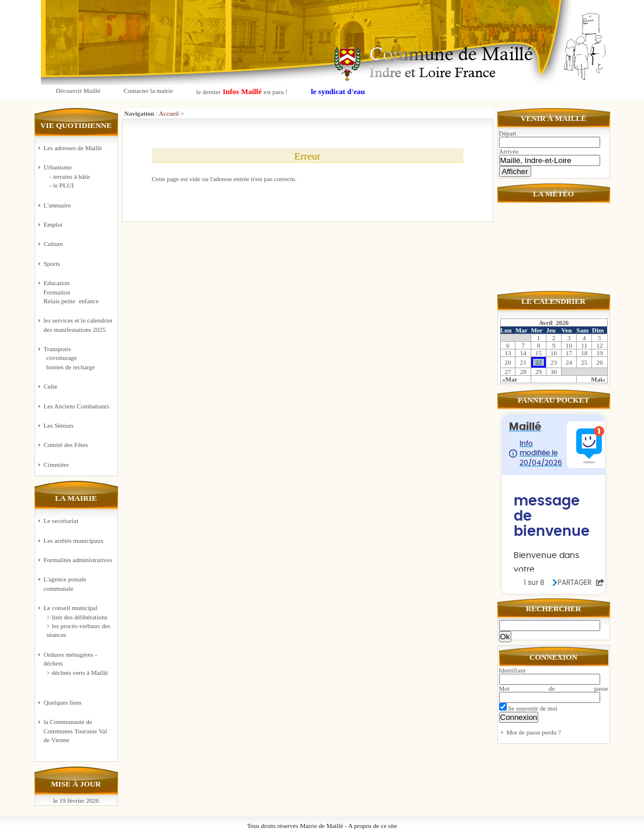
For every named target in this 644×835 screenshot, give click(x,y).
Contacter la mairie (148, 91)
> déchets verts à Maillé (77, 673)
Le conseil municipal (71, 608)
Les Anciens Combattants (77, 406)
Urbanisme (79, 177)
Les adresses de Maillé (73, 148)
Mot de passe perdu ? (534, 732)
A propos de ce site (373, 826)
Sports (52, 264)
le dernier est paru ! (242, 91)
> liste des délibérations (77, 617)
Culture (53, 244)
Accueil (169, 113)
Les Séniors (59, 425)
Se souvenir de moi (528, 708)
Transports (79, 358)
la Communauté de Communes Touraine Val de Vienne (76, 731)
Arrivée (509, 151)
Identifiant (513, 670)
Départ (508, 133)
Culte (51, 386)
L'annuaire (58, 205)
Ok (505, 637)
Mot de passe (554, 688)
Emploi (53, 224)
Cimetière (56, 465)
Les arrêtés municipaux (74, 541)
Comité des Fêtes (66, 445)
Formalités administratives (78, 560)
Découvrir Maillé (78, 91)
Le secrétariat (61, 521)
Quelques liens (63, 702)
